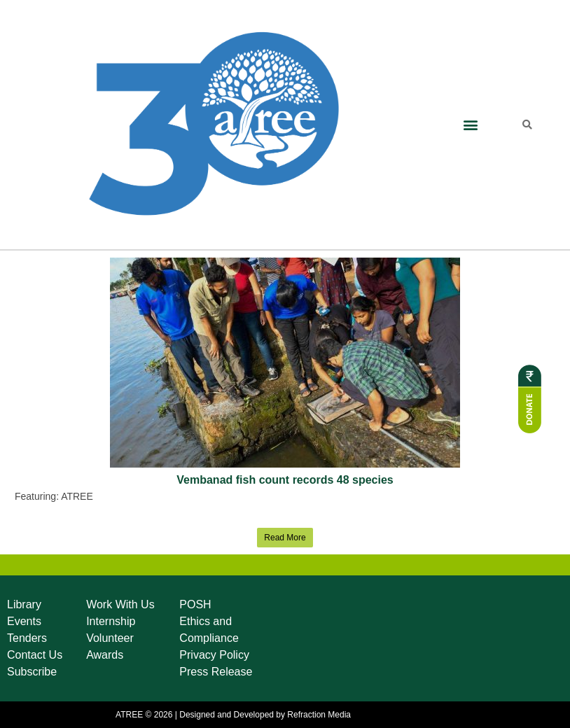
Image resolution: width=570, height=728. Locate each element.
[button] (470, 125)
